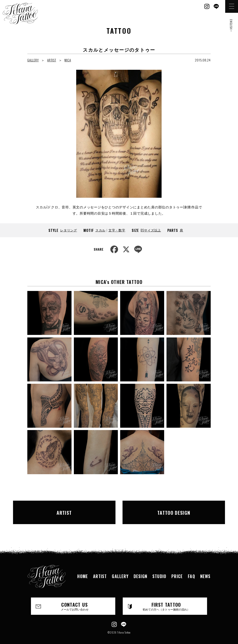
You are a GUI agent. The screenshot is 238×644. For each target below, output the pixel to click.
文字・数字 (117, 230)
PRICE (177, 570)
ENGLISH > (231, 25)
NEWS (205, 570)
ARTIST (52, 60)
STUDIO (159, 570)
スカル (100, 230)
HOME (83, 570)
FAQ (191, 570)
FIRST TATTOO (166, 600)
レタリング (69, 230)
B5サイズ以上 (151, 230)
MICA (68, 60)
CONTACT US (75, 600)
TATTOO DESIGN (168, 509)
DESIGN (140, 570)
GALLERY (33, 60)
